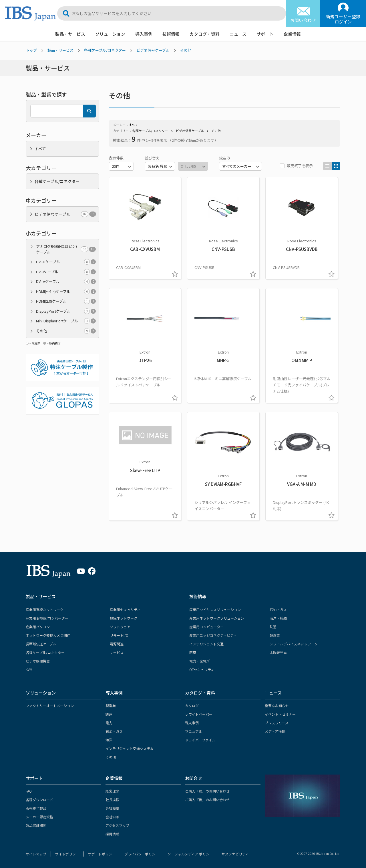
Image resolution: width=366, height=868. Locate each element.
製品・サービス (70, 34)
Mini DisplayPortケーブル (66, 321)
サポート (265, 34)
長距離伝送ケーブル (41, 644)
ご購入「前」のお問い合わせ (207, 791)
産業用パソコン (38, 627)
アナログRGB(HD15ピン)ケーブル (66, 249)
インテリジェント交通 (206, 644)
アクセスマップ (117, 825)
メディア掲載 (275, 731)
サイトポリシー (67, 854)
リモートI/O (119, 635)
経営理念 (112, 791)
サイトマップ (36, 854)
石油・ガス (278, 609)
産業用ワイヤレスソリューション (215, 609)
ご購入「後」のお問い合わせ (207, 800)
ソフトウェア (120, 627)
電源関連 (117, 644)
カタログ (192, 706)
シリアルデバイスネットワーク (294, 644)
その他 (186, 50)
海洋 (109, 740)
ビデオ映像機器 (38, 661)
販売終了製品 (36, 808)
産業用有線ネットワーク (45, 609)
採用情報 (112, 834)
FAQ (29, 791)
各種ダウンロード (39, 800)
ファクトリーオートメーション (50, 706)
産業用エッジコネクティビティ (213, 635)
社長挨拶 (112, 800)
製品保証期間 (36, 825)
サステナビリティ (235, 854)
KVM (29, 670)
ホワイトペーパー (199, 714)
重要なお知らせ (277, 706)
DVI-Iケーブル (66, 272)
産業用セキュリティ (125, 609)
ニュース (238, 34)
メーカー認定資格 (39, 817)
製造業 (275, 635)
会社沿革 (112, 817)
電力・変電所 (200, 661)
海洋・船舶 (278, 618)
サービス (117, 652)
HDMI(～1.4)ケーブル (66, 292)
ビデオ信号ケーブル (153, 50)
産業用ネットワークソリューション (217, 618)
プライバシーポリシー (142, 854)
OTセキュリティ (202, 670)
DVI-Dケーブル (66, 262)
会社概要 (112, 808)
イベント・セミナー (280, 714)
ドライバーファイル (200, 740)
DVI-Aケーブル (66, 282)
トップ (31, 50)
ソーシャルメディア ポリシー (190, 854)
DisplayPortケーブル (66, 311)
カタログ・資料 (205, 34)
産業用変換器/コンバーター (47, 618)
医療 (193, 652)
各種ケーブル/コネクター (105, 50)
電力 (109, 723)
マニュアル (194, 731)
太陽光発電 (278, 652)
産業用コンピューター (206, 627)
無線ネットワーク (124, 618)
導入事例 (144, 34)
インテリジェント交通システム (130, 748)
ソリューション (110, 34)
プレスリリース (277, 723)
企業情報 (292, 34)
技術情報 (171, 34)
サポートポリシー (102, 854)
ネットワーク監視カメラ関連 (48, 635)
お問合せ (194, 778)
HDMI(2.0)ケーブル (66, 301)
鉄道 (273, 627)
